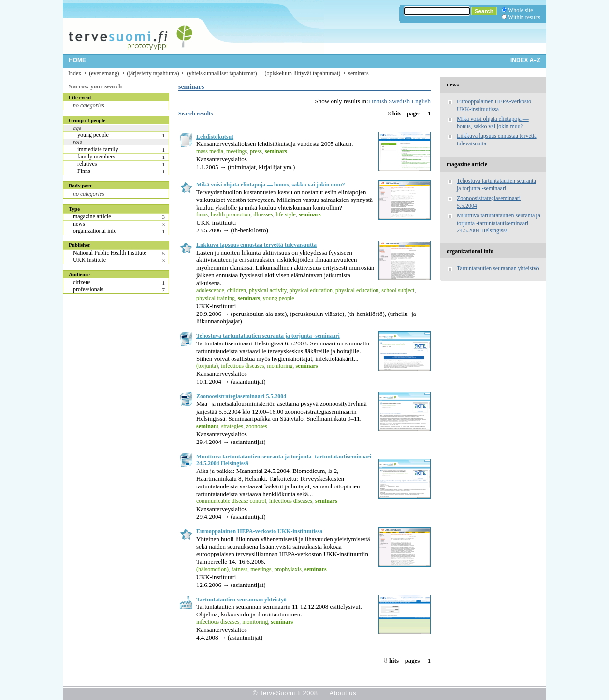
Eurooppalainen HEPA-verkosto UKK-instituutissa (259, 531)
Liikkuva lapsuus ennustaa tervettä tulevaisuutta (256, 245)
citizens (82, 282)
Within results (524, 17)
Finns (84, 171)
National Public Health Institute (110, 253)
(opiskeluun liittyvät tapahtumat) (303, 73)
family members (96, 157)
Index (75, 73)
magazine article (92, 216)
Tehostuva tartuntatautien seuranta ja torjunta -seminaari (268, 336)
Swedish (399, 101)
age (77, 128)
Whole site (520, 10)
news (79, 224)
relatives (87, 164)
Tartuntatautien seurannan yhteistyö (241, 600)
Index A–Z (525, 60)
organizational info (95, 231)
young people (93, 135)
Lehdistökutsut (215, 137)
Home (77, 60)
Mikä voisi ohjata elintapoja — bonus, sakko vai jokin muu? (271, 185)
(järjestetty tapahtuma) (153, 73)
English (421, 101)
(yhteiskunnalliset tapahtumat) (222, 73)
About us (343, 693)
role (78, 142)
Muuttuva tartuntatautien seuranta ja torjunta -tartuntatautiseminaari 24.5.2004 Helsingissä (499, 223)
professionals (88, 289)
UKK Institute (89, 260)
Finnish (378, 101)
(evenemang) (104, 73)
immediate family (98, 149)
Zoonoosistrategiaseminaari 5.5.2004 (241, 396)
